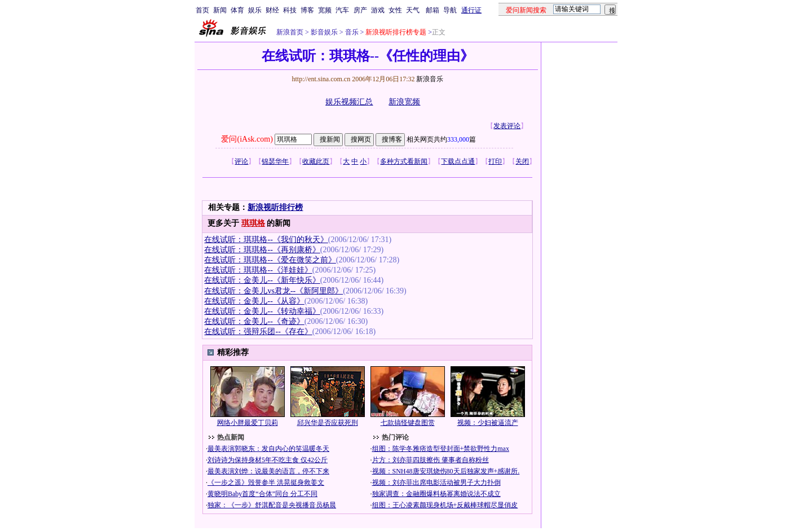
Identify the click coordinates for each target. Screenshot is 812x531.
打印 (495, 161)
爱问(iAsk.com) (247, 139)
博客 (307, 10)
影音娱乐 (324, 32)
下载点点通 (458, 161)
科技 (290, 10)
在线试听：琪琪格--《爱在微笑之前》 (270, 260)
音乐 (351, 32)
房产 (360, 10)
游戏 (378, 10)
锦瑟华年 (275, 161)
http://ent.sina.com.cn (322, 79)
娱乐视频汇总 (349, 102)
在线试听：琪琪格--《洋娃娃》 (258, 270)
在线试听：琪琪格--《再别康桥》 (262, 250)
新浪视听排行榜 (275, 207)
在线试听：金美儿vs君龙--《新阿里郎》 (273, 291)
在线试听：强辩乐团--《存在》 (258, 332)
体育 (237, 10)
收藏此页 (316, 161)
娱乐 (255, 10)
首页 (202, 10)
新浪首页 (290, 32)
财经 (272, 10)
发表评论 (507, 126)
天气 (413, 10)
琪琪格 (253, 223)
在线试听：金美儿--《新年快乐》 (262, 280)
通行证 (471, 10)
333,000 (458, 139)
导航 (450, 10)
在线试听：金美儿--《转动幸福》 (262, 311)
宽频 (325, 10)
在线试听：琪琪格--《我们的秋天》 (266, 240)
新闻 (220, 10)
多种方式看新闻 (404, 161)
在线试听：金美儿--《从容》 (254, 301)
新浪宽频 (404, 102)
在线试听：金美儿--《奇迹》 (254, 321)
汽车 (342, 10)
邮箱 (433, 10)
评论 (241, 161)
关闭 (522, 161)
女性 (395, 10)
